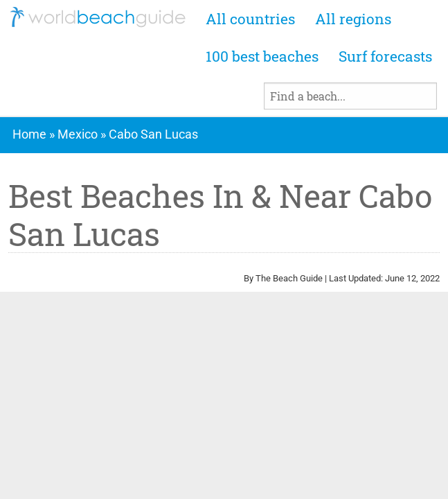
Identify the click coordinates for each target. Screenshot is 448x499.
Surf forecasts (385, 56)
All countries (250, 19)
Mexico (78, 134)
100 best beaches (262, 56)
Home (29, 134)
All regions (353, 19)
